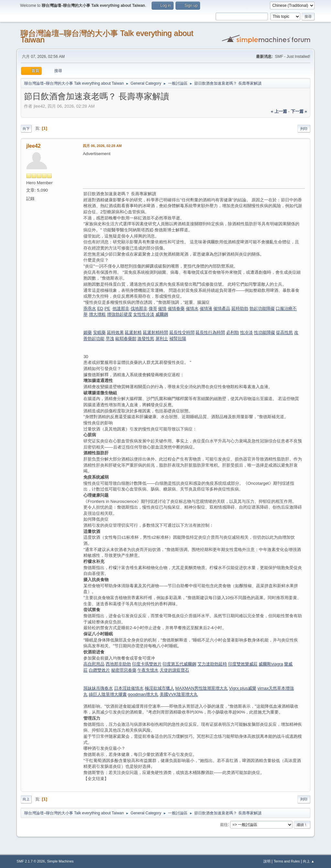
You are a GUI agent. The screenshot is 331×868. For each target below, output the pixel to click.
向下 (26, 129)
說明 (267, 861)
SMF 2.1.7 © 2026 (31, 861)
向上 (26, 799)
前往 (224, 824)
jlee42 (33, 146)
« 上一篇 (279, 111)
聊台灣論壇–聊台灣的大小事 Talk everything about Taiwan (107, 36)
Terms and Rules (287, 861)
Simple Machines (60, 861)
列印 (304, 129)
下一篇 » (299, 111)
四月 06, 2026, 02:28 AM (102, 146)
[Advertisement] (200, 172)
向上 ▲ (309, 861)
